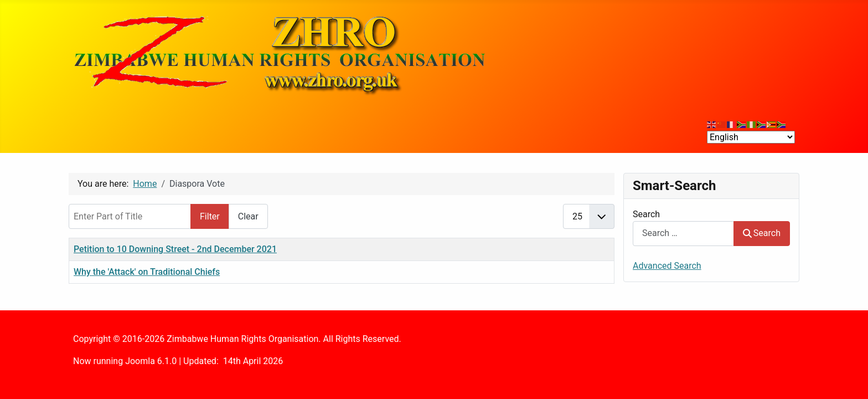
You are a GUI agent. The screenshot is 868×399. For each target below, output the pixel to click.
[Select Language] (751, 137)
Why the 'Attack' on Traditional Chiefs (147, 272)
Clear (248, 216)
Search (646, 214)
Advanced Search (667, 266)
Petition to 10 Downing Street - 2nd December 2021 (175, 249)
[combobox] (683, 234)
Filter (210, 216)
